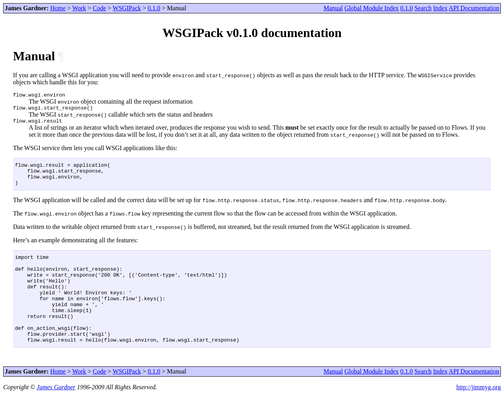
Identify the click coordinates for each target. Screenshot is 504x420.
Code (100, 8)
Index (440, 8)
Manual (333, 8)
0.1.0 (154, 8)
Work (79, 8)
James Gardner (56, 413)
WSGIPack (127, 8)
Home (58, 8)
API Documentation (474, 8)
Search (423, 8)
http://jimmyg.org (479, 413)
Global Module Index (372, 8)
